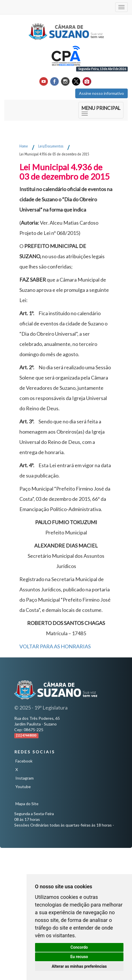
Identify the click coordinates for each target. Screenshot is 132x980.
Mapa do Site (27, 804)
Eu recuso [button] (79, 957)
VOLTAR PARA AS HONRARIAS (55, 646)
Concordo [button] (79, 947)
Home (24, 146)
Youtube (23, 787)
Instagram (25, 778)
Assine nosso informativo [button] (101, 93)
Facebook (24, 761)
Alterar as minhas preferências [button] (79, 966)
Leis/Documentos (51, 146)
